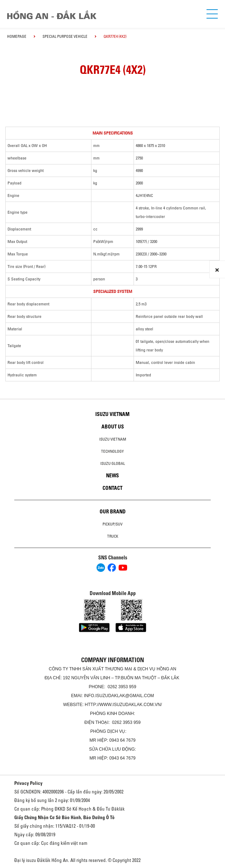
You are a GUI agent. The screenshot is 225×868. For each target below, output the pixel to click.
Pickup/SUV (112, 524)
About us (113, 427)
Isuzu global (113, 463)
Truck (113, 536)
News (112, 476)
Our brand (113, 512)
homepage (17, 36)
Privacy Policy (28, 783)
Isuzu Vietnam (112, 414)
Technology (112, 451)
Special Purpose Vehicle (65, 36)
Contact (112, 488)
